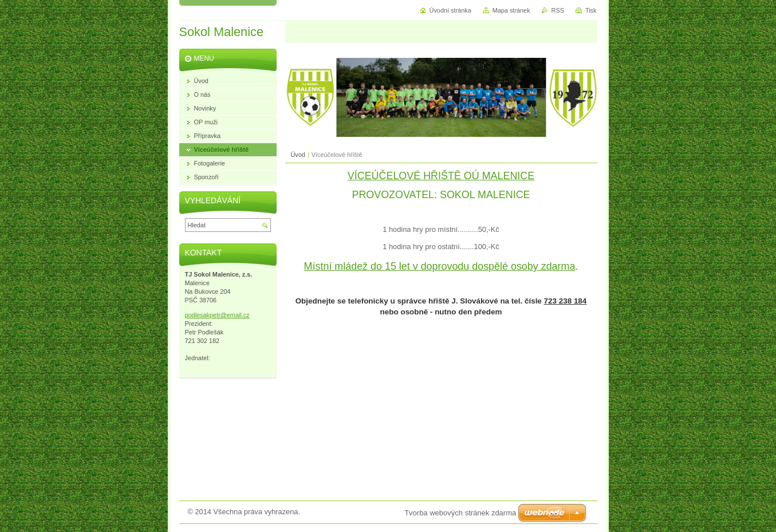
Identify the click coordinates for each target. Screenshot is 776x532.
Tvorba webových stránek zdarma (460, 513)
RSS (558, 10)
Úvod (298, 155)
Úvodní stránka (450, 10)
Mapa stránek (511, 10)
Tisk (591, 10)
